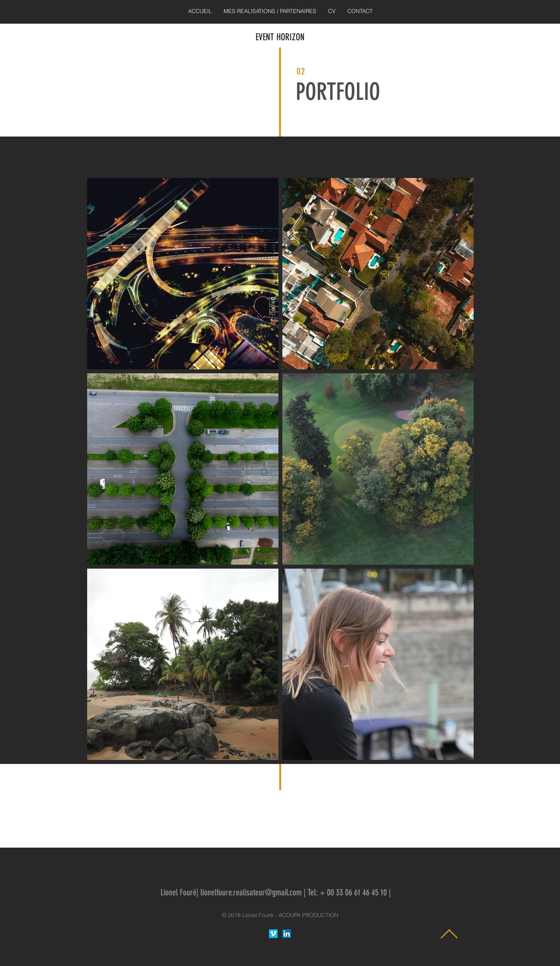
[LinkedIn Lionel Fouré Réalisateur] (287, 934)
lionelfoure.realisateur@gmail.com (251, 892)
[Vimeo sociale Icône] (273, 934)
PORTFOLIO (338, 92)
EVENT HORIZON (280, 37)
